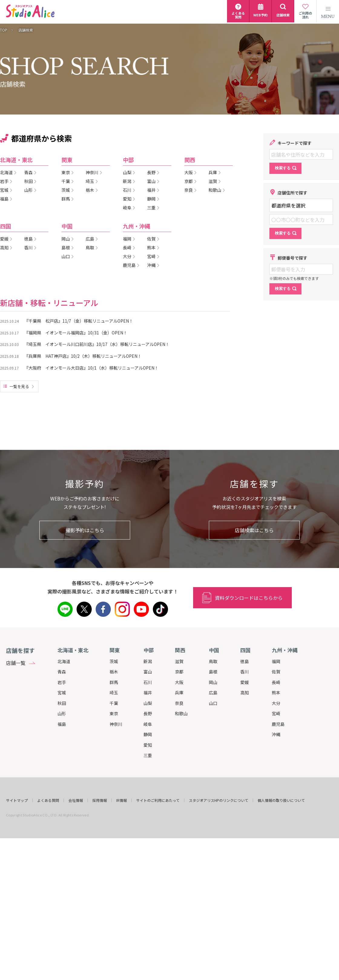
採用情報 (100, 800)
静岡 (148, 734)
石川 (148, 682)
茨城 (114, 661)
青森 (62, 672)
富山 (148, 672)
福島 (62, 724)
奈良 (179, 703)
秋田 (62, 703)
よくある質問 (48, 800)
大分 (276, 703)
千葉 (114, 703)
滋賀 (179, 661)
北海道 (64, 661)
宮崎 (276, 713)
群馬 (114, 682)
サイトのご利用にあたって (158, 800)
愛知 (148, 745)
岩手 (62, 682)
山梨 (148, 703)
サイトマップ (17, 800)
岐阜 (148, 724)
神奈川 (116, 724)
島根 (213, 672)
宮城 (62, 693)
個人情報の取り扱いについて (281, 800)
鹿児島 (278, 724)
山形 (62, 713)
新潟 (148, 661)
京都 (179, 672)
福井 (148, 693)
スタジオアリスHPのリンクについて (219, 800)
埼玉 (114, 693)
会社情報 (76, 800)
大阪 (179, 682)
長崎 (276, 682)
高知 (245, 693)
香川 (245, 672)
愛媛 (245, 682)
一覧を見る (19, 386)
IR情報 (122, 800)
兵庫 (179, 693)
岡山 (213, 682)
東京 (114, 713)
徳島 (245, 661)
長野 (148, 713)
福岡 (276, 661)
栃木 (114, 672)
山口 (213, 703)
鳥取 (213, 661)
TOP (4, 30)
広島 (213, 693)
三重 (148, 755)
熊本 (276, 693)
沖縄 (276, 734)
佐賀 (276, 672)
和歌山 (181, 713)
